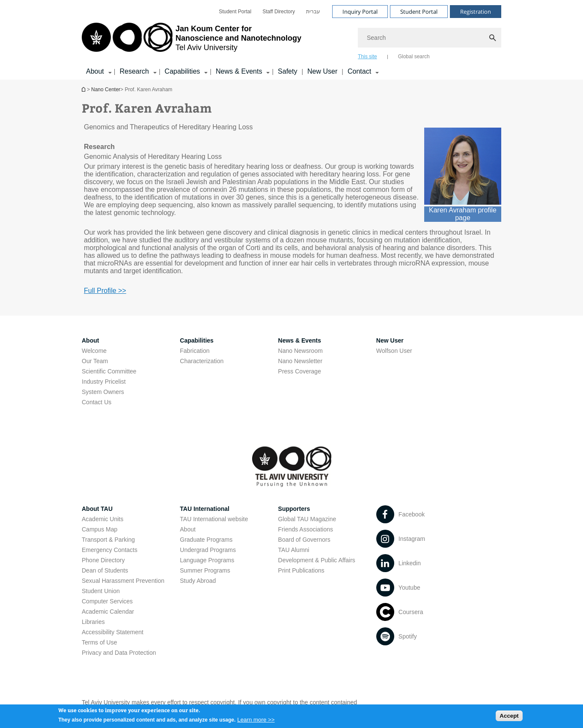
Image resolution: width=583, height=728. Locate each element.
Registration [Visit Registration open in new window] (476, 12)
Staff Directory (279, 12)
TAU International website (214, 519)
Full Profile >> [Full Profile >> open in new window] (105, 291)
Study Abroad (198, 581)
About (188, 529)
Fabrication (195, 351)
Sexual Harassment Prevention (123, 581)
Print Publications (301, 570)
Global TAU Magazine (307, 519)
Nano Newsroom (300, 351)
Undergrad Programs (208, 550)
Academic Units (103, 519)
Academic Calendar (108, 612)
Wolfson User (394, 351)
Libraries (93, 622)
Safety (287, 71)
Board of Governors (304, 540)
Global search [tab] (414, 57)
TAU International (205, 509)
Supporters (294, 509)
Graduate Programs (206, 540)
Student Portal (235, 12)
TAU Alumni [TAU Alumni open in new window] (294, 550)
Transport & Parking (108, 540)
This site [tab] (367, 57)
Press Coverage (300, 371)
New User (322, 71)
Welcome (94, 351)
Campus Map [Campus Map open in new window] (100, 529)
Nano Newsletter (300, 361)
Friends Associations (306, 529)
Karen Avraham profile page (463, 214)
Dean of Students (105, 570)
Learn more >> (256, 722)
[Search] (430, 38)
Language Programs (207, 560)
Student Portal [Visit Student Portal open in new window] (419, 12)
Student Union (101, 591)
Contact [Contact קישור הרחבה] (359, 71)
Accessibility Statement (113, 632)
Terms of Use (99, 642)
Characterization (202, 361)
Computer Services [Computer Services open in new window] (107, 601)
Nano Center (106, 90)
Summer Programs (205, 570)
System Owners (103, 392)
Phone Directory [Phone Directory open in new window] (103, 560)
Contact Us (97, 402)
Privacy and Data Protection (119, 653)
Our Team (95, 361)
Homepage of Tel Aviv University (84, 89)
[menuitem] (235, 12)
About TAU (97, 509)
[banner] (291, 40)
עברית (313, 12)
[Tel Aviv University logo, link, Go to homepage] (192, 41)
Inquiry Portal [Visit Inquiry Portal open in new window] (360, 12)
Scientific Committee (109, 371)
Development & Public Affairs (317, 560)
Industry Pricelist (104, 382)
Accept (509, 718)
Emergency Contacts (110, 550)
